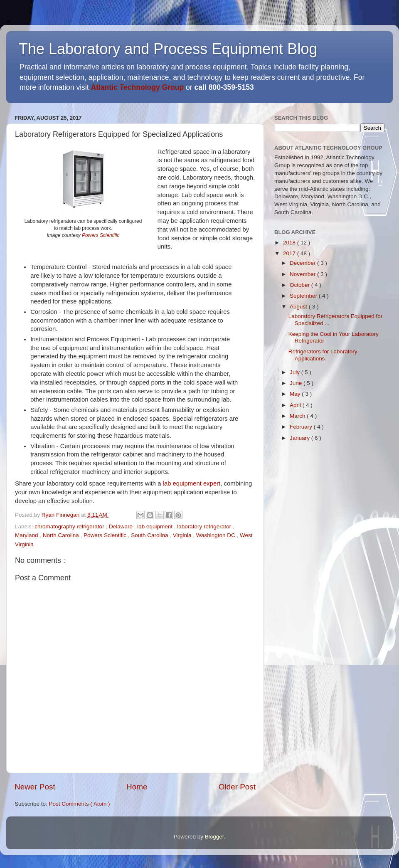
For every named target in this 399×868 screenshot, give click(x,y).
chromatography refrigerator (70, 526)
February (302, 427)
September (304, 296)
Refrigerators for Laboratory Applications (323, 355)
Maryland (27, 535)
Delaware (122, 526)
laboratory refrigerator (205, 526)
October (300, 285)
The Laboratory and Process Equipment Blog (168, 49)
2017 (290, 253)
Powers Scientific (101, 235)
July (296, 372)
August (299, 307)
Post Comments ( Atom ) (80, 804)
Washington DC (217, 535)
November (303, 274)
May (296, 394)
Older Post (237, 787)
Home (137, 787)
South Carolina (150, 535)
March (298, 416)
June (297, 383)
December (303, 263)
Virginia (183, 535)
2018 (290, 243)
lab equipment (156, 526)
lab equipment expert (192, 483)
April (296, 405)
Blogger (214, 837)
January (300, 438)
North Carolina (62, 535)
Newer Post (35, 787)
